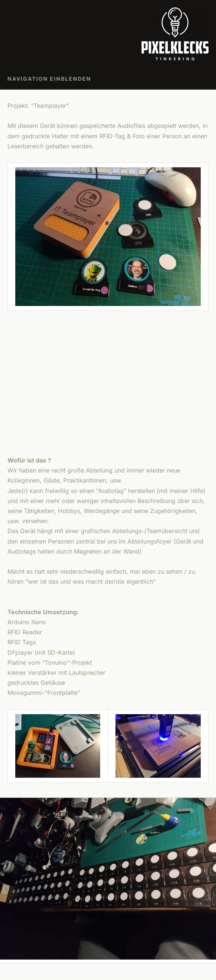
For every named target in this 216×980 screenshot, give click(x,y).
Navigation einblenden (49, 79)
